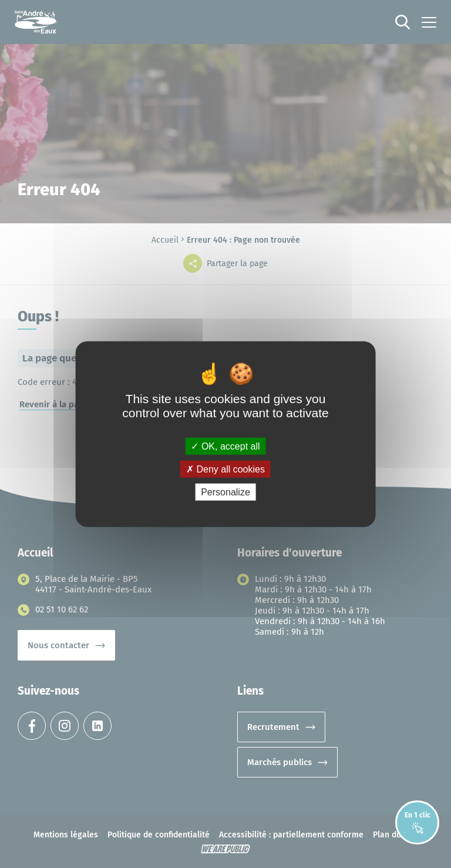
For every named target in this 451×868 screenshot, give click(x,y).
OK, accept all (225, 446)
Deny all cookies (225, 469)
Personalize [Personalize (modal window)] (225, 492)
